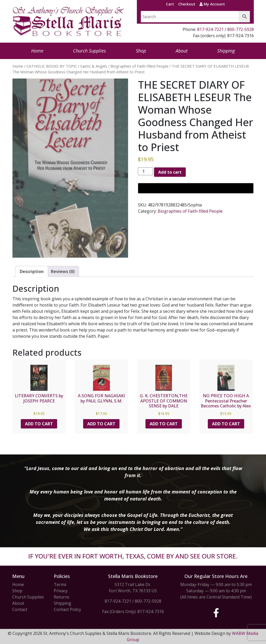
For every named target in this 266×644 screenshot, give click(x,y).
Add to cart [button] (39, 424)
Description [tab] (32, 271)
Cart (170, 4)
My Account (212, 4)
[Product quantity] (145, 171)
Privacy (61, 591)
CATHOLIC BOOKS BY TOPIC (52, 66)
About (182, 51)
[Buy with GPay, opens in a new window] (196, 188)
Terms (60, 584)
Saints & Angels (94, 66)
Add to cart (170, 172)
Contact (20, 609)
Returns (62, 597)
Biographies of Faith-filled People (139, 66)
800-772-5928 (241, 29)
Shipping (226, 51)
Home (37, 51)
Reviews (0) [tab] (63, 271)
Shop (141, 51)
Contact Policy (67, 609)
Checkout (187, 4)
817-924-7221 (210, 29)
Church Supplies (89, 51)
